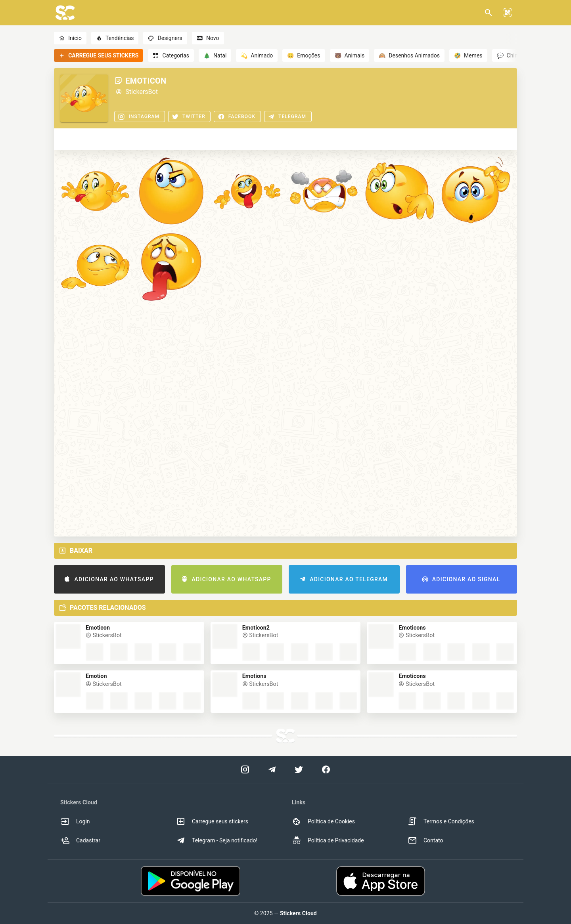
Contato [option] (425, 840)
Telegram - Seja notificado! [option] (217, 840)
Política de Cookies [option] (323, 821)
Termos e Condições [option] (441, 821)
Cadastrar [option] (80, 840)
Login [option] (75, 821)
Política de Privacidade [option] (328, 840)
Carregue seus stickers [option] (212, 821)
